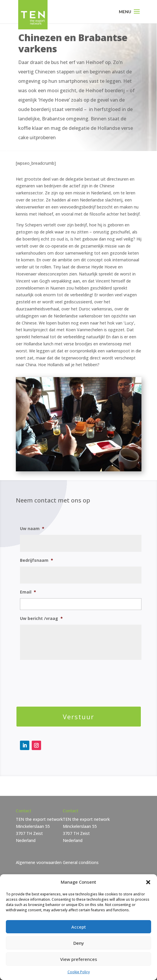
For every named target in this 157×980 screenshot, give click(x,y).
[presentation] (65, 678)
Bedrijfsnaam (37, 560)
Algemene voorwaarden (39, 862)
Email (28, 592)
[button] (148, 882)
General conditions (81, 862)
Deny (79, 943)
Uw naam (32, 529)
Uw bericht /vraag (41, 618)
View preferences (79, 959)
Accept (79, 927)
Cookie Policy (79, 972)
